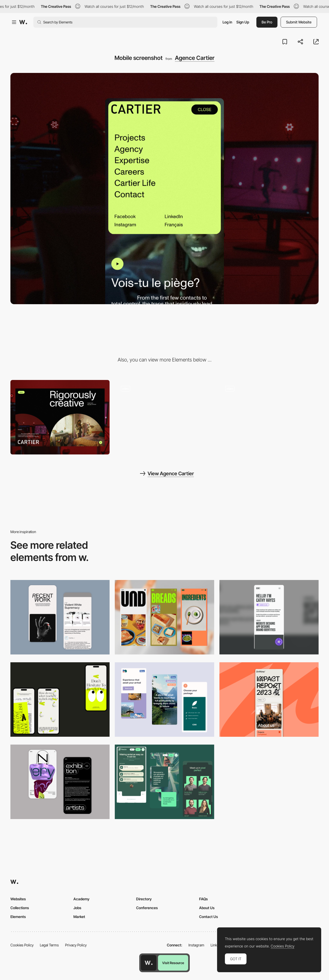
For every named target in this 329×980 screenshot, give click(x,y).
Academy (81, 899)
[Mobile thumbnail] (164, 700)
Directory (144, 899)
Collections (20, 908)
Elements (18, 917)
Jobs (77, 908)
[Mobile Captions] (164, 782)
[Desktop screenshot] (60, 417)
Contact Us (208, 917)
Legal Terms (49, 945)
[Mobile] (164, 617)
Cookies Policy (22, 945)
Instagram (196, 945)
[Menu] (269, 417)
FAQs (203, 899)
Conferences (147, 908)
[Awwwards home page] (149, 963)
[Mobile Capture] (60, 617)
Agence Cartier (195, 58)
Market (79, 917)
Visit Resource (173, 963)
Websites (18, 899)
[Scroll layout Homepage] (164, 417)
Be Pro (267, 22)
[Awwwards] (23, 22)
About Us (207, 908)
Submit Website (299, 22)
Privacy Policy (76, 945)
